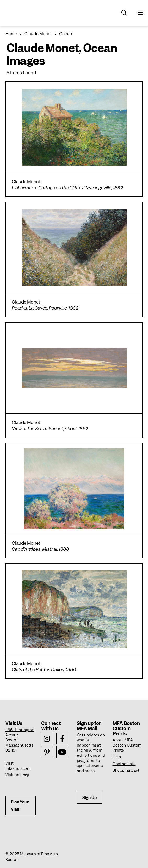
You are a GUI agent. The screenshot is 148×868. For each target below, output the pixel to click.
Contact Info (124, 764)
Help (117, 757)
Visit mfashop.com (18, 766)
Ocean (66, 34)
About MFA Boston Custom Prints (127, 745)
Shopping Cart (126, 770)
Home (11, 34)
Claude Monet (38, 34)
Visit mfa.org (17, 775)
